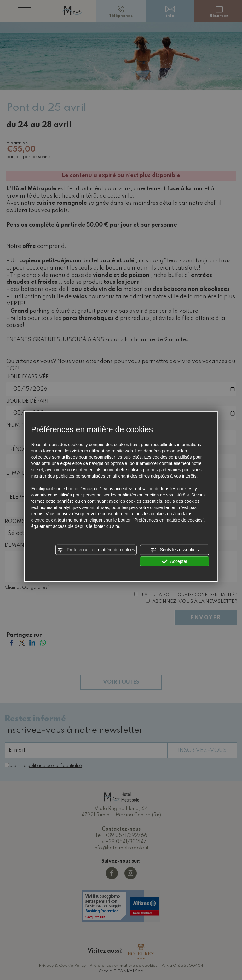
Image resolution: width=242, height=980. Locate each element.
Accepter (175, 561)
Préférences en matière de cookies (96, 550)
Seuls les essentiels (175, 550)
